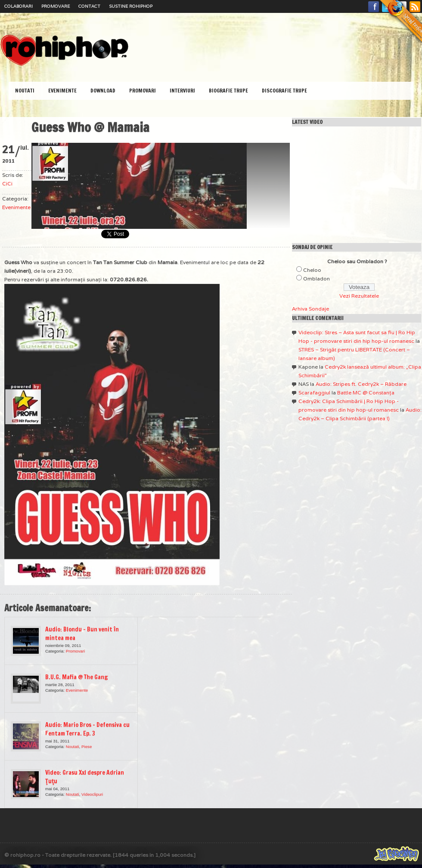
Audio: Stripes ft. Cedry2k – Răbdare (361, 384)
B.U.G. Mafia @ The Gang (77, 677)
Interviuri (182, 91)
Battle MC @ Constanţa (366, 392)
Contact (89, 6)
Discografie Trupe (284, 91)
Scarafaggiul (314, 392)
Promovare (56, 6)
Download (103, 91)
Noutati (25, 91)
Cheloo (312, 270)
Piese (87, 746)
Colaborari (19, 6)
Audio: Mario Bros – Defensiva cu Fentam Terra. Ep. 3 (87, 729)
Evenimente (62, 91)
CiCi (7, 183)
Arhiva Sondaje (310, 309)
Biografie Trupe (228, 91)
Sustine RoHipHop (131, 6)
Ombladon (316, 279)
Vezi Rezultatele (359, 296)
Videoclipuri (92, 794)
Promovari (143, 91)
